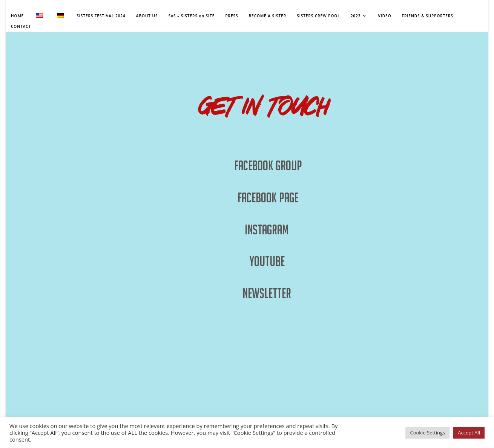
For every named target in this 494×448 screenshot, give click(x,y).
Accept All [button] (469, 433)
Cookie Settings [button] (427, 433)
